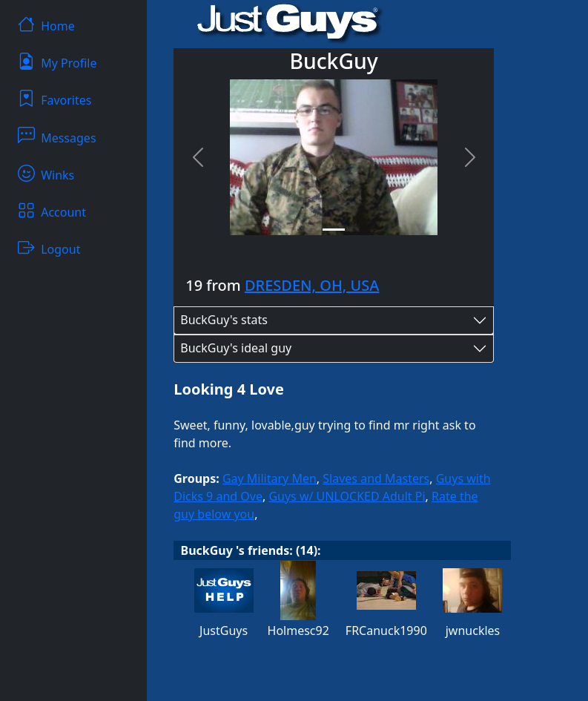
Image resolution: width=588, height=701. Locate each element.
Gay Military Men (270, 478)
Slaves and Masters (376, 478)
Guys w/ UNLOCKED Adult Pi (347, 496)
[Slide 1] (334, 230)
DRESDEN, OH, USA (312, 285)
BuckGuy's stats (224, 320)
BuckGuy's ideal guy (236, 348)
